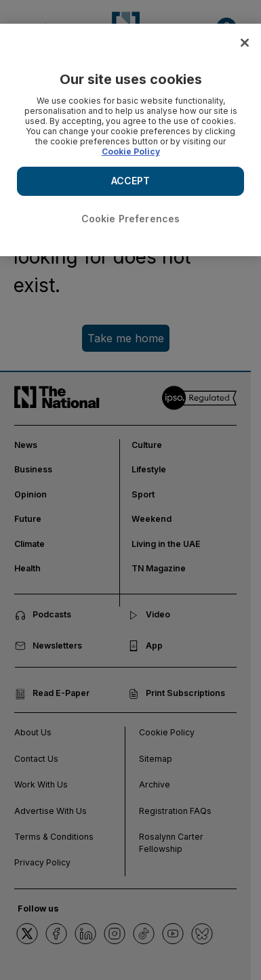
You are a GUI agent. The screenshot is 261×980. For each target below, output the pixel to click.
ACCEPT (131, 181)
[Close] (245, 43)
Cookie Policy (131, 151)
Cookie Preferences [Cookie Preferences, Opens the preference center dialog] (131, 219)
